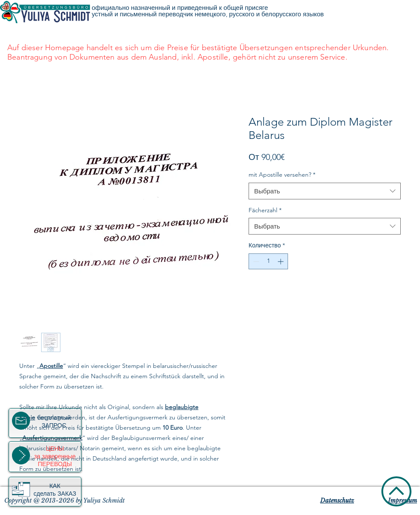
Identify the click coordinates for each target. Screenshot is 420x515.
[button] (21, 489)
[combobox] (325, 191)
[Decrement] (255, 261)
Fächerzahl (265, 210)
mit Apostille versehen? (282, 175)
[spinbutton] (268, 261)
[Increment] (281, 261)
